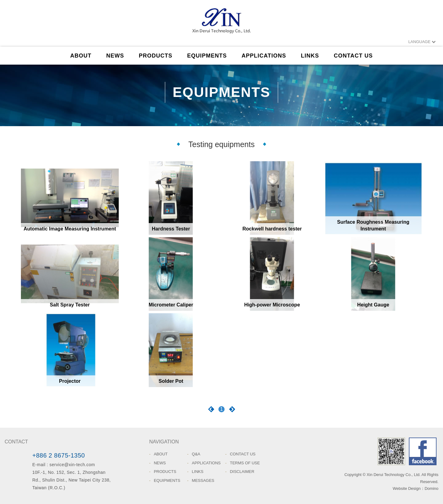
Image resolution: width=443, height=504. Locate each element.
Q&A (196, 454)
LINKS (310, 56)
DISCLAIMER (242, 472)
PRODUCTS (156, 56)
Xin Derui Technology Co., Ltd (221, 23)
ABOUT (81, 56)
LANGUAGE (422, 42)
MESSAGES (203, 480)
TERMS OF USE (245, 463)
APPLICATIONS (264, 56)
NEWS (115, 56)
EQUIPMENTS (207, 56)
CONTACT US (353, 56)
